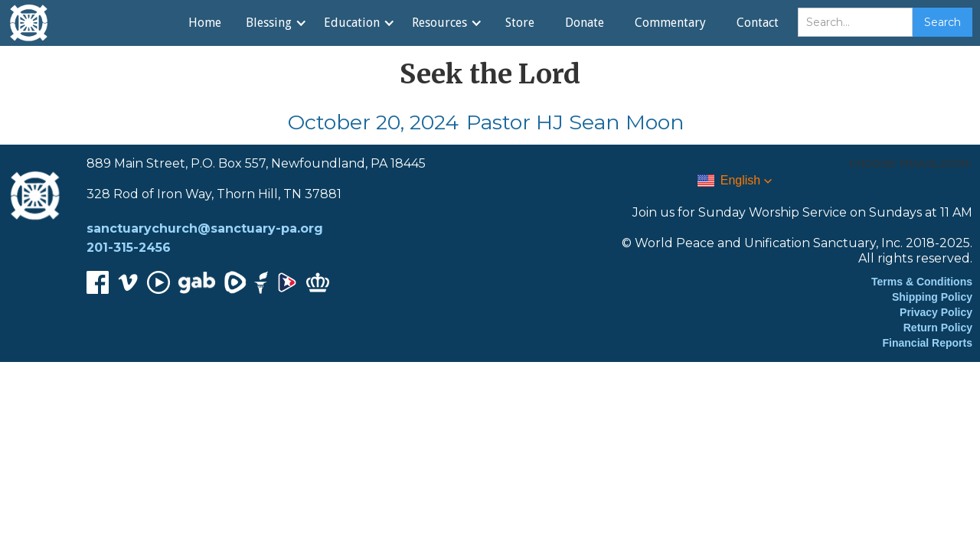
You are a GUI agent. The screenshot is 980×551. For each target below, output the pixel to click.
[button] (276, 23)
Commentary (670, 23)
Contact (758, 23)
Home (205, 23)
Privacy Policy (936, 312)
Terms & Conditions (922, 282)
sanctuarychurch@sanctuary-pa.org (205, 228)
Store (520, 23)
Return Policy (938, 328)
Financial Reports (928, 343)
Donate (585, 23)
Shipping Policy (932, 297)
